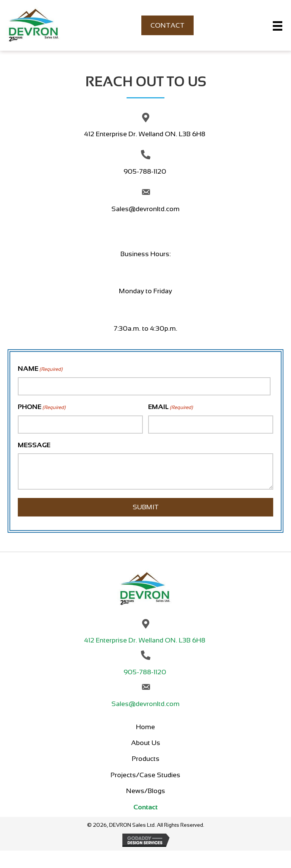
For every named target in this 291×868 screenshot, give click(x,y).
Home (145, 727)
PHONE (42, 407)
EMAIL (171, 407)
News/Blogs (146, 791)
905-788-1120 (146, 171)
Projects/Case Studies (145, 775)
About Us (146, 743)
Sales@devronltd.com (145, 209)
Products (146, 759)
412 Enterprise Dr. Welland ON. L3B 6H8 (145, 134)
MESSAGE (34, 445)
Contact (145, 807)
